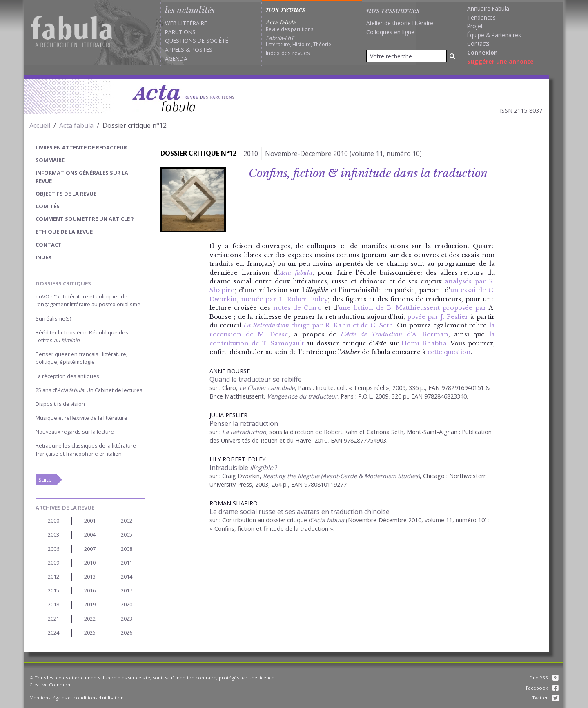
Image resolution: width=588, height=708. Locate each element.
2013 (90, 577)
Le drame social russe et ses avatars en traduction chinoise (300, 512)
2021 (53, 619)
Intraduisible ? (244, 468)
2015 (53, 590)
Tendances (481, 17)
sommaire (50, 160)
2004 (90, 534)
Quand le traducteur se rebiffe (256, 379)
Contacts (478, 43)
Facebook (542, 688)
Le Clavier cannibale (267, 388)
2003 (53, 534)
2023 (127, 619)
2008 (127, 549)
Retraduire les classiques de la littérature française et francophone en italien (86, 449)
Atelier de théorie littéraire (400, 23)
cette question (449, 352)
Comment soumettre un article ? (85, 219)
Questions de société (197, 41)
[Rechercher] (452, 56)
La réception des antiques (67, 376)
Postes (202, 50)
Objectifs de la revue (66, 194)
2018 (53, 604)
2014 (127, 577)
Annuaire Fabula (488, 8)
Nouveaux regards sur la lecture (75, 432)
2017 (127, 590)
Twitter (545, 698)
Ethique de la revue (64, 232)
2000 (53, 521)
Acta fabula (76, 125)
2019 (90, 604)
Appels (175, 50)
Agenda (176, 59)
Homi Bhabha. (425, 343)
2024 (53, 632)
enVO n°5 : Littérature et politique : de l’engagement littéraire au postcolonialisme (88, 300)
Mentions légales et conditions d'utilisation (77, 698)
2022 (90, 619)
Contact (49, 245)
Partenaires (506, 35)
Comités (48, 206)
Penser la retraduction (244, 423)
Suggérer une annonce (500, 61)
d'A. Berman (394, 334)
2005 (127, 534)
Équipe (476, 35)
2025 (90, 632)
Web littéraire (186, 23)
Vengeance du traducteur (302, 396)
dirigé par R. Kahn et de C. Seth (318, 325)
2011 (127, 563)
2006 (53, 549)
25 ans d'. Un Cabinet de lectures (89, 390)
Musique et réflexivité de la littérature (81, 418)
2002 (127, 521)
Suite (45, 480)
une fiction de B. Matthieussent (390, 308)
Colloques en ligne (390, 32)
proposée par (464, 308)
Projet (475, 26)
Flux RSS (544, 678)
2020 (127, 604)
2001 (90, 521)
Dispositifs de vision (60, 404)
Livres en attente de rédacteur (81, 147)
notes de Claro (297, 308)
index (44, 257)
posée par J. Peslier (438, 317)
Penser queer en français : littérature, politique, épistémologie (81, 358)
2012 (53, 577)
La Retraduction (244, 432)
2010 (90, 563)
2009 (53, 563)
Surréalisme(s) (53, 318)
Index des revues (288, 53)
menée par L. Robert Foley (284, 299)
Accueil (40, 125)
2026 (127, 632)
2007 (90, 549)
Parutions (180, 32)
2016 (90, 590)
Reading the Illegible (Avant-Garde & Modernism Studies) (341, 476)
